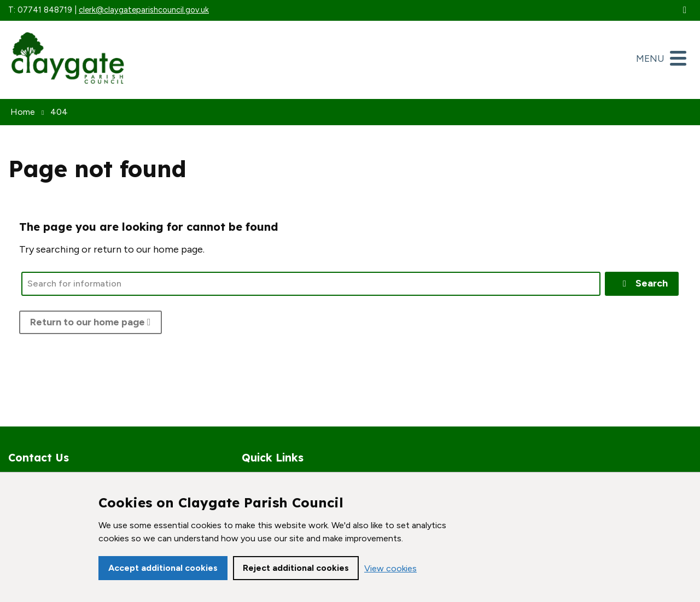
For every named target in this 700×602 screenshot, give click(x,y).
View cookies (390, 568)
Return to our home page (91, 322)
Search (643, 283)
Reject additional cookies (296, 568)
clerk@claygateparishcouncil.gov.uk (144, 10)
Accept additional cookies (163, 568)
